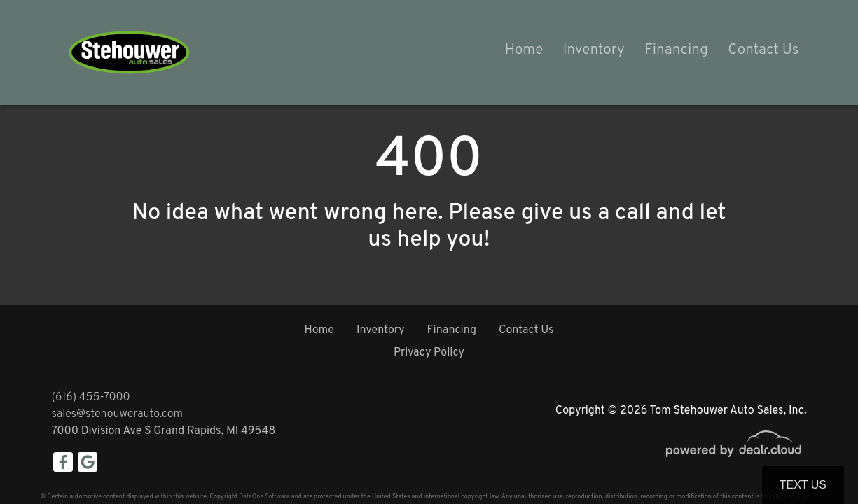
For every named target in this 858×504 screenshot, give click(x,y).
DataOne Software (264, 497)
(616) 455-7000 (91, 398)
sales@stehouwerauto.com (118, 414)
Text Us (803, 485)
